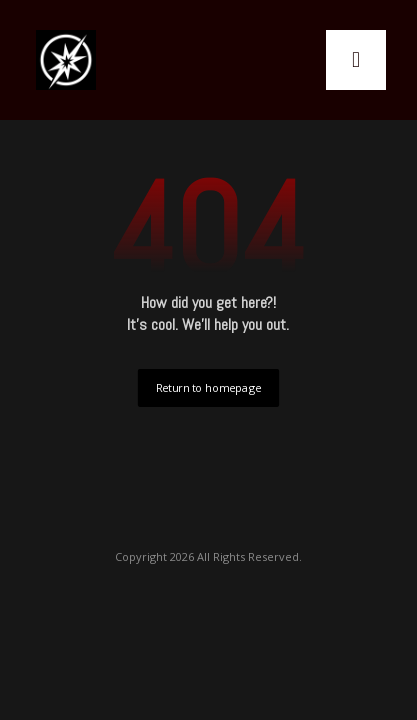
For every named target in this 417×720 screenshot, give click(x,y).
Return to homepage (208, 387)
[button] (356, 60)
